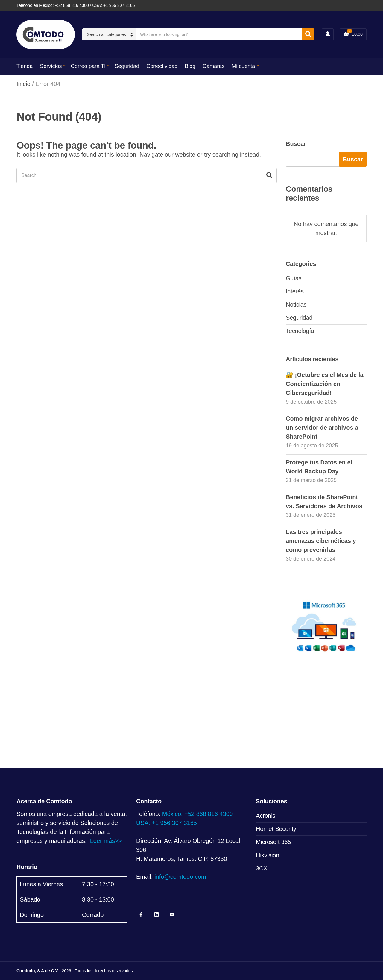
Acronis (266, 816)
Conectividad (162, 66)
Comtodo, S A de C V (37, 971)
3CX (262, 868)
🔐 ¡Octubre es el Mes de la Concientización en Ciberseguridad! (325, 384)
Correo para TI (88, 66)
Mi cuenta (243, 66)
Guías (294, 278)
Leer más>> (106, 841)
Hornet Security (276, 829)
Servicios (51, 66)
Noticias (296, 305)
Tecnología (300, 331)
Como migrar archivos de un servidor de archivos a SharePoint (322, 428)
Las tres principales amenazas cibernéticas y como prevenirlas (321, 541)
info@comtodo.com (180, 877)
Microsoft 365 (273, 842)
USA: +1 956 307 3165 (167, 823)
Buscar (296, 144)
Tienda (25, 66)
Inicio (23, 84)
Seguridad (127, 66)
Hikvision (268, 855)
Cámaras (213, 66)
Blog (190, 66)
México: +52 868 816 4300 (197, 814)
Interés (295, 291)
